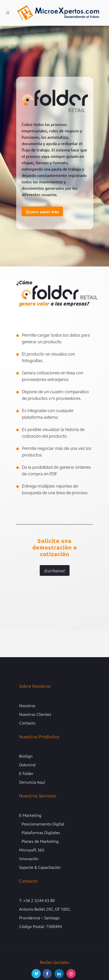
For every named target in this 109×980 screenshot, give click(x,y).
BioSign (26, 756)
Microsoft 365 (32, 850)
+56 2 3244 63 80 (39, 900)
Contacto (27, 723)
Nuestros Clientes (35, 714)
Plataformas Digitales (41, 832)
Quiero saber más (42, 211)
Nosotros (27, 705)
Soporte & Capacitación (40, 867)
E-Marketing (30, 815)
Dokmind (27, 765)
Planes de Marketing (40, 841)
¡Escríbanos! (55, 570)
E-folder (26, 773)
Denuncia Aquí (32, 782)
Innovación (29, 858)
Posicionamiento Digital (43, 824)
